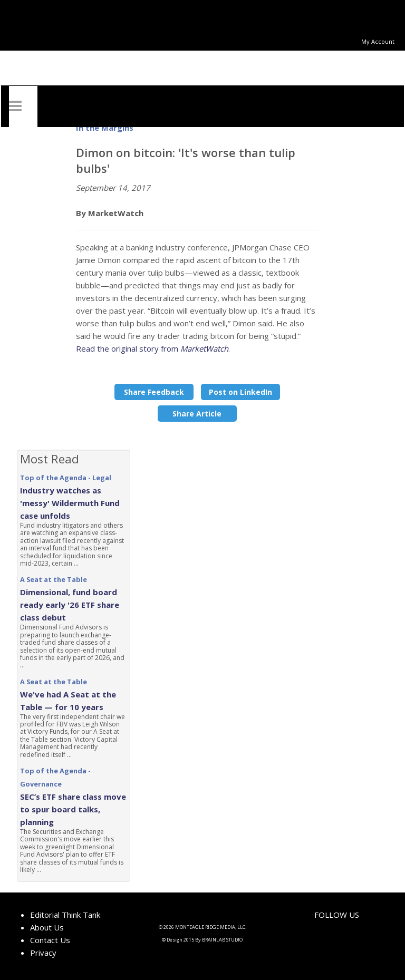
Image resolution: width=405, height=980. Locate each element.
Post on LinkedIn (240, 392)
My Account (378, 41)
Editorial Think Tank (65, 915)
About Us (47, 927)
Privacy (43, 953)
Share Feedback (154, 392)
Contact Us (50, 940)
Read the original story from (152, 348)
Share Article (197, 414)
